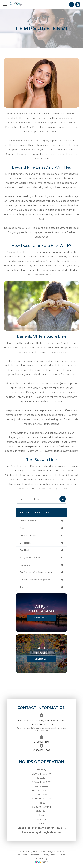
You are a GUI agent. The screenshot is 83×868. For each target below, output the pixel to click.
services (24, 528)
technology (26, 587)
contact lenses (28, 535)
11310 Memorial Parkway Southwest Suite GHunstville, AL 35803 (42, 722)
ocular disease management (36, 580)
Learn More (40, 618)
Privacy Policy (49, 855)
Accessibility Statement (29, 855)
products (25, 565)
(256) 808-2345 (41, 742)
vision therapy (28, 521)
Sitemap (61, 855)
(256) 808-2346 (42, 750)
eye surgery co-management (36, 572)
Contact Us (40, 659)
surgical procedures (31, 558)
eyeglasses (26, 543)
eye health (26, 550)
